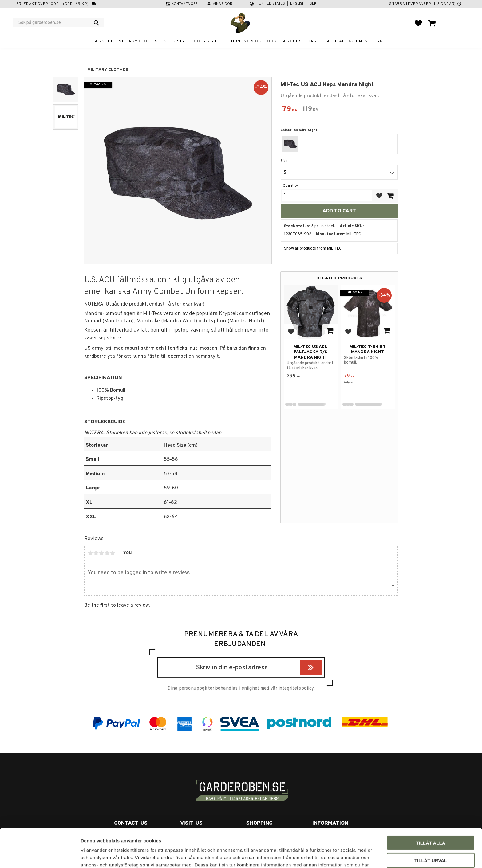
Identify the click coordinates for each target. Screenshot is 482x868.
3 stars (101, 553)
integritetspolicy (296, 688)
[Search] (97, 23)
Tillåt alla (431, 806)
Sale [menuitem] (382, 41)
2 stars (96, 553)
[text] (290, 110)
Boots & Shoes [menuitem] (208, 41)
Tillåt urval (431, 824)
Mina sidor (222, 4)
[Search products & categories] (54, 23)
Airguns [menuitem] (292, 41)
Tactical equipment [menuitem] (348, 41)
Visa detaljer (334, 856)
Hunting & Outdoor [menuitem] (254, 41)
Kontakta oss (185, 4)
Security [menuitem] (174, 41)
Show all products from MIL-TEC (313, 249)
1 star (90, 553)
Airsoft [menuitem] (104, 41)
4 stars (107, 553)
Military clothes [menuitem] (138, 41)
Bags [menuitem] (313, 41)
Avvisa (431, 841)
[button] (418, 23)
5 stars (113, 553)
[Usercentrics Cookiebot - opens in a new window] (40, 856)
